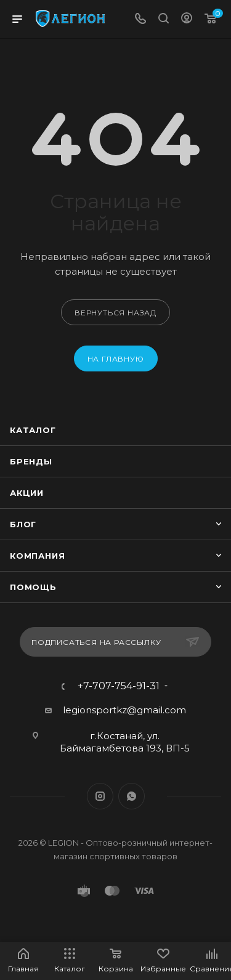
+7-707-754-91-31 (119, 686)
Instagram (100, 796)
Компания (37, 556)
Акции (27, 493)
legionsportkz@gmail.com (124, 710)
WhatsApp (132, 796)
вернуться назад (115, 313)
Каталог (33, 430)
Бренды (31, 461)
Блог (23, 524)
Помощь (33, 587)
